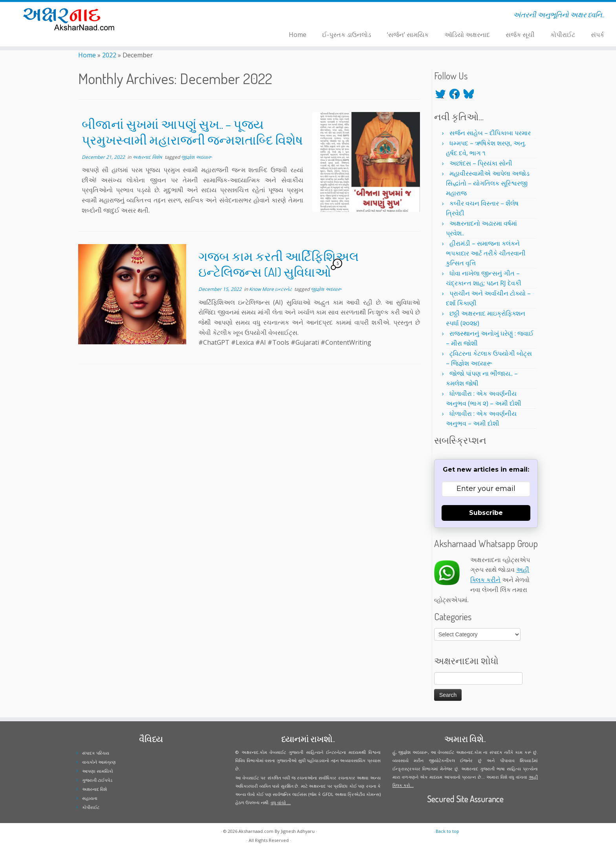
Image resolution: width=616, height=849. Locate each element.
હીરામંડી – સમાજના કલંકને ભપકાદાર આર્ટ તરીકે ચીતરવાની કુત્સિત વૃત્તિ (486, 253)
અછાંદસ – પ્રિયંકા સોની (481, 163)
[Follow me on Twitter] (168, 16)
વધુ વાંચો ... (281, 802)
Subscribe (486, 513)
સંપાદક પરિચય (96, 753)
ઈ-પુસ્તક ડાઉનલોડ (347, 35)
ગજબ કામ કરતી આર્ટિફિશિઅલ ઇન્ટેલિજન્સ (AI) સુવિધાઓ (279, 264)
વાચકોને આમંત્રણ (99, 762)
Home (298, 35)
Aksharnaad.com (256, 831)
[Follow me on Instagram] (179, 16)
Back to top (447, 831)
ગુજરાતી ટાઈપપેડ (97, 780)
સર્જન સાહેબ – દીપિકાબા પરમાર (490, 133)
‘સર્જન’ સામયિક (408, 35)
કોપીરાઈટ (563, 35)
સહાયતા (90, 798)
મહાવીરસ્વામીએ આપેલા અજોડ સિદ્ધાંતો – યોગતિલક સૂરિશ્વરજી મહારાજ (488, 183)
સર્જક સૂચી (520, 35)
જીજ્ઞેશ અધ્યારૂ (197, 157)
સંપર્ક (598, 35)
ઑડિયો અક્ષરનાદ (467, 35)
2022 (109, 55)
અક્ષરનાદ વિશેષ (148, 157)
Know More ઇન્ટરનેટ (271, 289)
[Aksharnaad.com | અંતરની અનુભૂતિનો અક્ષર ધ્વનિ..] (71, 19)
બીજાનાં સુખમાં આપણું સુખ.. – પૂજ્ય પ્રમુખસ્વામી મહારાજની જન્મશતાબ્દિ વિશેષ (192, 132)
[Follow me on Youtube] (184, 16)
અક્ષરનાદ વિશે (94, 789)
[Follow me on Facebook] (173, 16)
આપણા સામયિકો (98, 771)
